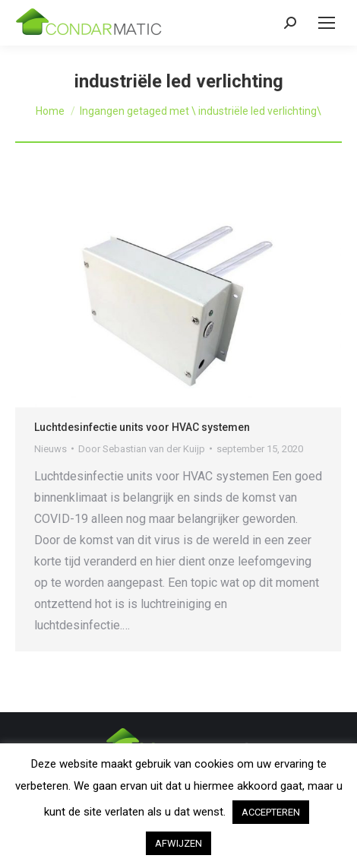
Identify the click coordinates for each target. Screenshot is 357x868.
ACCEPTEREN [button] (271, 812)
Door (142, 449)
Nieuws (51, 449)
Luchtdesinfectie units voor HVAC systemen (142, 427)
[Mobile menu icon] (327, 23)
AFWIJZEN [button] (178, 843)
